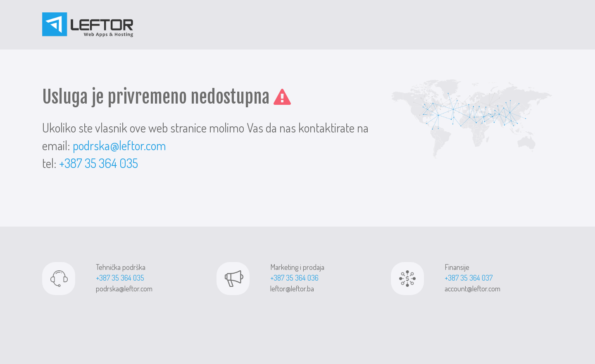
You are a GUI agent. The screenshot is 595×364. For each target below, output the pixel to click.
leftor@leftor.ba (292, 288)
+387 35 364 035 (99, 163)
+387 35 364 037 (469, 278)
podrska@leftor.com (119, 145)
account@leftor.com (472, 288)
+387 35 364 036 (294, 278)
